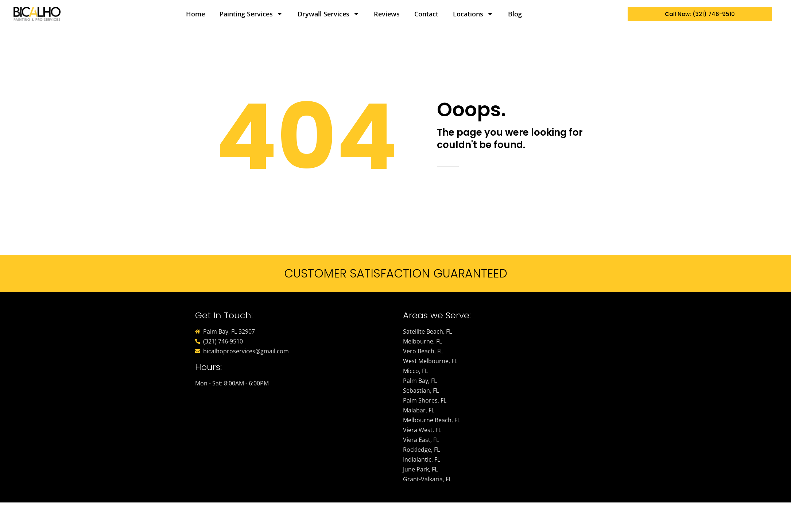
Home (195, 14)
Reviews (387, 14)
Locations (473, 14)
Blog (515, 14)
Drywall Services (329, 14)
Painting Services (251, 14)
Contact (426, 14)
